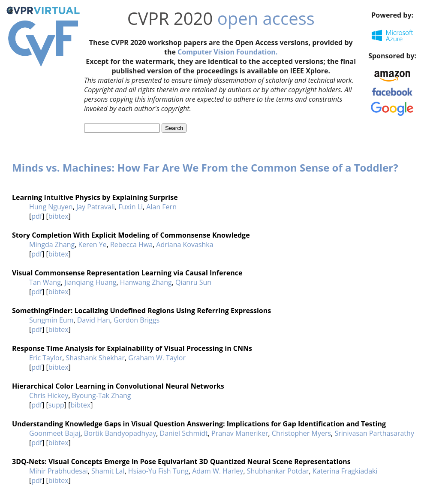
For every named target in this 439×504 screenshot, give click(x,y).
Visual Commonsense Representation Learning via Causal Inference (127, 273)
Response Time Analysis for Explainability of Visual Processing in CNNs (132, 348)
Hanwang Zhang (146, 282)
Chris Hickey (49, 395)
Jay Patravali (96, 207)
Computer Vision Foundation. (227, 52)
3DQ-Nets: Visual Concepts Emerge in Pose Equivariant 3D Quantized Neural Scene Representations (181, 462)
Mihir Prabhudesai (59, 471)
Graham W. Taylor (157, 358)
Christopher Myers (301, 433)
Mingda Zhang (52, 244)
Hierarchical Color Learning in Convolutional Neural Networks (118, 386)
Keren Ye (92, 244)
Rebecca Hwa (131, 244)
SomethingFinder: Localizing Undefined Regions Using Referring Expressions (141, 311)
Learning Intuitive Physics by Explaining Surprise (95, 197)
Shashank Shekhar (95, 358)
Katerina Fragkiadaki (345, 471)
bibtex (59, 216)
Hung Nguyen (51, 207)
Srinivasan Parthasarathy (374, 433)
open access (266, 18)
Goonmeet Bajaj (55, 433)
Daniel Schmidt (184, 433)
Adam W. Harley (218, 471)
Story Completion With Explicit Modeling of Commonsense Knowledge (131, 235)
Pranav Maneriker (240, 433)
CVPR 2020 (170, 18)
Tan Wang (45, 282)
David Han (94, 320)
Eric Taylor (46, 358)
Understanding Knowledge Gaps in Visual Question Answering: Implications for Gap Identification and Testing (199, 424)
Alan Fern (161, 207)
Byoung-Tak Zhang (101, 395)
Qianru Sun (193, 282)
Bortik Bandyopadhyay (120, 433)
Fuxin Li (131, 207)
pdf (37, 216)
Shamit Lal (108, 471)
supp (56, 405)
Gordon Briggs (137, 320)
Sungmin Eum (51, 320)
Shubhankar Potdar (278, 471)
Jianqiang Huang (90, 282)
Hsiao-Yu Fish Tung (158, 471)
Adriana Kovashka (185, 244)
